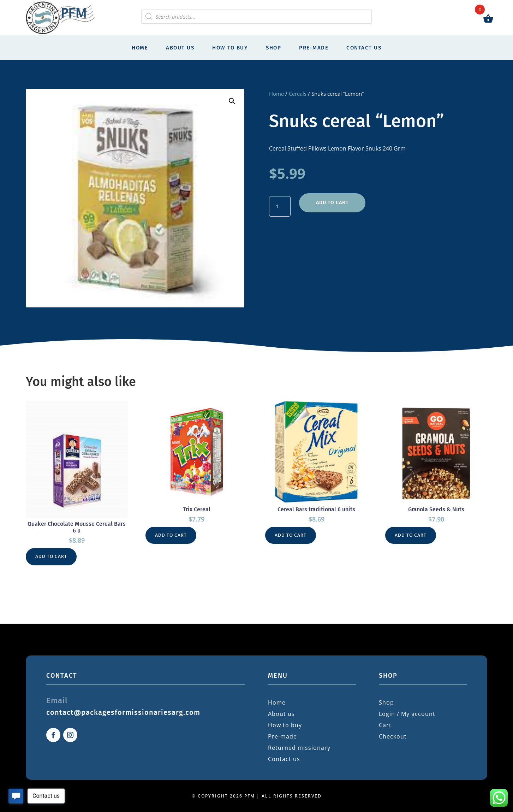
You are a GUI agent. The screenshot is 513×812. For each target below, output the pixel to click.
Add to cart (332, 203)
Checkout (393, 736)
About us (180, 48)
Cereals (298, 94)
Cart (385, 725)
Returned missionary (299, 748)
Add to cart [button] (51, 556)
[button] (232, 101)
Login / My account (407, 714)
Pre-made (314, 48)
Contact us (364, 48)
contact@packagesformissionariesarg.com (123, 712)
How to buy (230, 48)
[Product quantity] (280, 206)
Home (140, 48)
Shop (273, 48)
